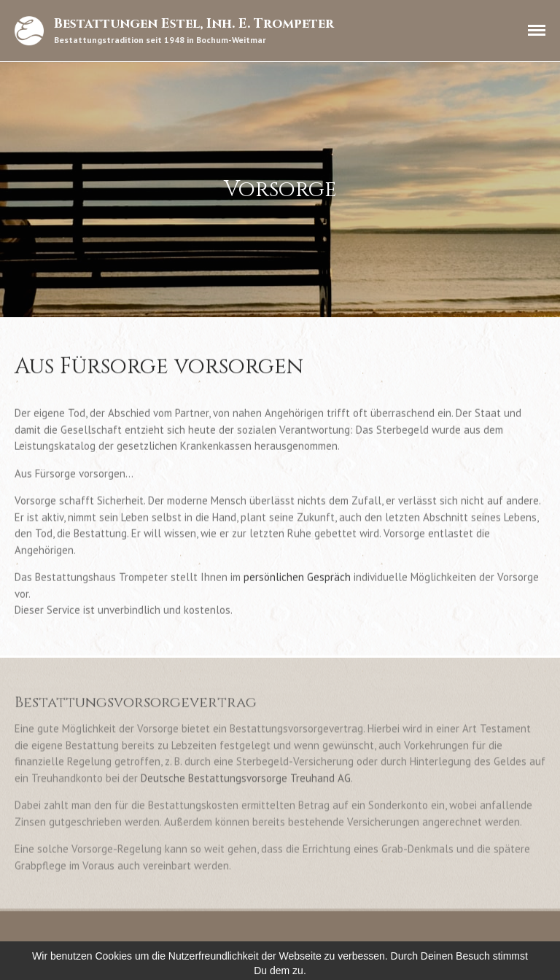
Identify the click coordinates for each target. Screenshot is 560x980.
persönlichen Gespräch (297, 577)
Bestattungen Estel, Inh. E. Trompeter (194, 24)
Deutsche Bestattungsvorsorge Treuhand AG (246, 779)
